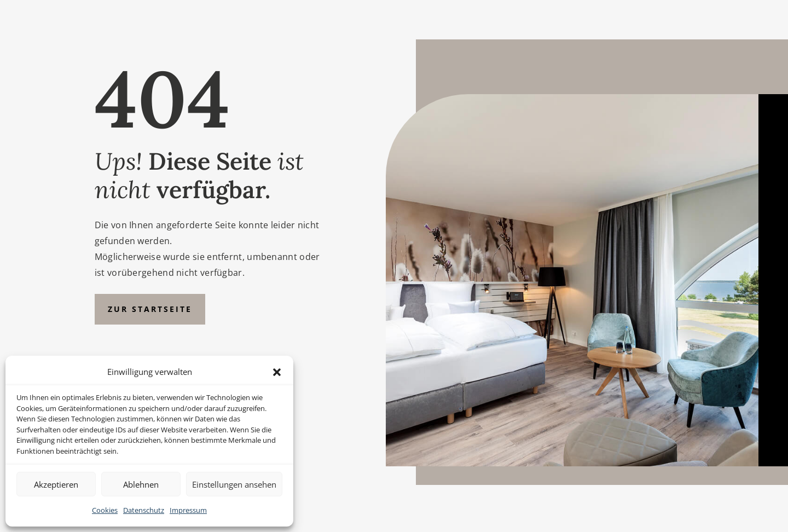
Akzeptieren (56, 484)
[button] (277, 372)
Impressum (188, 510)
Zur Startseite (150, 309)
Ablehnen (141, 484)
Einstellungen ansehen (234, 484)
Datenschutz (144, 510)
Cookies (105, 510)
